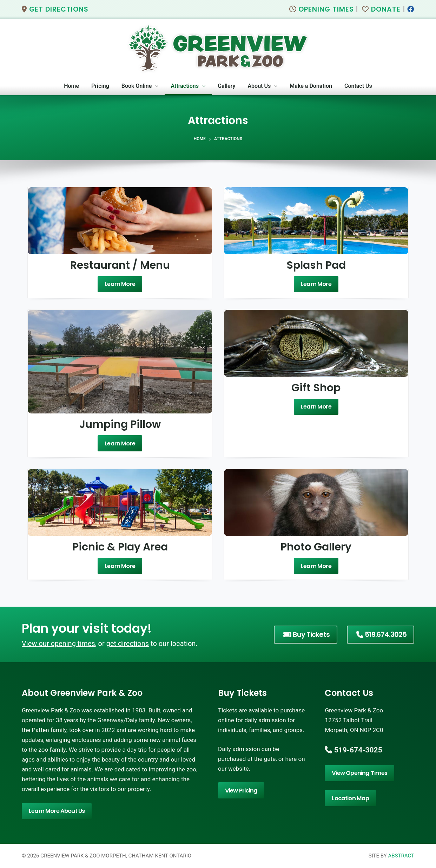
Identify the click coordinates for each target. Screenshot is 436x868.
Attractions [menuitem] (189, 86)
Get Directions (55, 9)
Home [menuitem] (71, 86)
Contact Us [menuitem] (358, 86)
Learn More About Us (56, 811)
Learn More (120, 284)
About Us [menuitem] (264, 86)
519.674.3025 (381, 634)
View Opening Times (358, 773)
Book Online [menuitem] (141, 86)
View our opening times (58, 644)
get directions (128, 644)
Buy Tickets (306, 634)
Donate (381, 9)
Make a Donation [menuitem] (311, 86)
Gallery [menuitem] (226, 86)
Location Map (350, 798)
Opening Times (322, 9)
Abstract (401, 856)
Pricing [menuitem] (100, 86)
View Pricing (241, 790)
